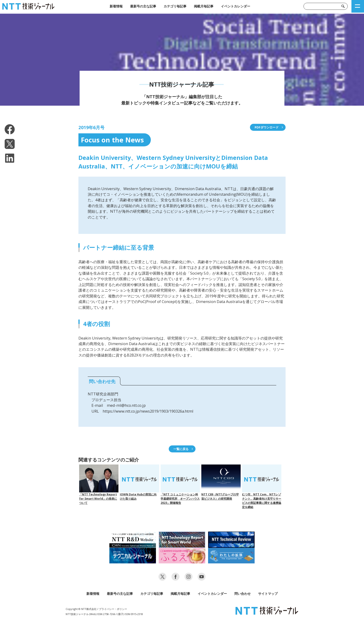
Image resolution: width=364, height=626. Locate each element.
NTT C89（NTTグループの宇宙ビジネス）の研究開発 (221, 483)
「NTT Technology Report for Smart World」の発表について (99, 485)
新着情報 (116, 6)
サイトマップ (268, 594)
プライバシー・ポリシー (113, 609)
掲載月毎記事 (204, 6)
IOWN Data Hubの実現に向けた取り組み (140, 483)
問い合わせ (243, 594)
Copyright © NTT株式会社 (81, 609)
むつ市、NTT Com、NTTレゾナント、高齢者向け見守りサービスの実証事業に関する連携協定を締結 (262, 487)
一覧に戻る (181, 449)
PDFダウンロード (267, 127)
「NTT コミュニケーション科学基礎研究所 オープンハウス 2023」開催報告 (180, 485)
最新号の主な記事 (143, 6)
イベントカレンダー (236, 6)
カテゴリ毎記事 (175, 6)
